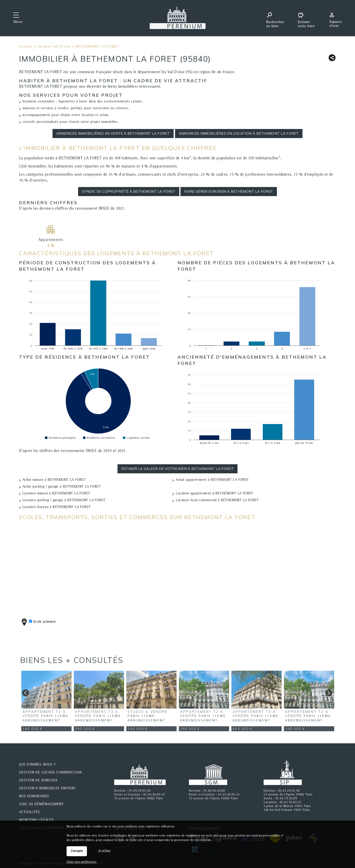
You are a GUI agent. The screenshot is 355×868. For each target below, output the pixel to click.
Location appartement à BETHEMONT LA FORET (214, 494)
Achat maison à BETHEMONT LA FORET (54, 480)
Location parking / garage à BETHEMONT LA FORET (64, 501)
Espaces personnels (337, 18)
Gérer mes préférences (82, 862)
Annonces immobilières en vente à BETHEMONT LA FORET (113, 133)
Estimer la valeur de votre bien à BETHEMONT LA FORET (178, 469)
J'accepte (77, 851)
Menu (18, 22)
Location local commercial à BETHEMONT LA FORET (217, 501)
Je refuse (104, 851)
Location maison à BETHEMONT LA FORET (56, 494)
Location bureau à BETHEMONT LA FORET (56, 507)
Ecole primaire (38, 622)
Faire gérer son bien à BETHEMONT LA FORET (229, 191)
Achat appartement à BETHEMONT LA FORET (212, 480)
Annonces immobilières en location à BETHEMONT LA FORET (239, 133)
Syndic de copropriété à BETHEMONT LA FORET (129, 191)
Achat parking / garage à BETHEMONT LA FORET (62, 487)
